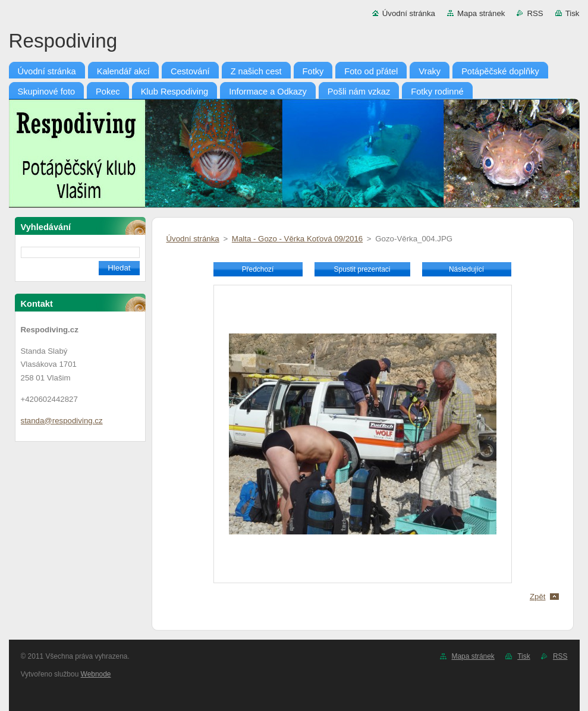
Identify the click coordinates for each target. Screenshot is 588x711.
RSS (535, 13)
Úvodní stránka (409, 13)
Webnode (96, 674)
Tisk (573, 13)
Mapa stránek (481, 13)
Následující (466, 269)
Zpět (538, 597)
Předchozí (258, 269)
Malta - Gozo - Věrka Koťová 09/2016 (297, 239)
